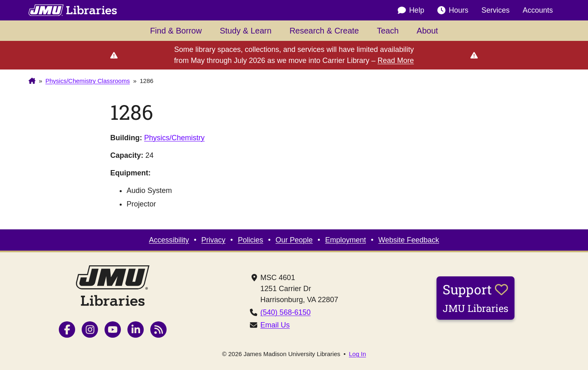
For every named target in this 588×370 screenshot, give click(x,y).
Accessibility (169, 240)
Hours (453, 10)
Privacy (213, 240)
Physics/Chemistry (174, 138)
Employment (345, 240)
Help (411, 10)
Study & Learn (246, 31)
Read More (396, 61)
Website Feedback (409, 240)
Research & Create (324, 31)
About (427, 31)
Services (496, 10)
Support (476, 298)
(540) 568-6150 (286, 312)
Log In (358, 354)
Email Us (275, 325)
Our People (294, 240)
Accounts (538, 10)
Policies (250, 240)
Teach (388, 31)
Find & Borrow (176, 31)
